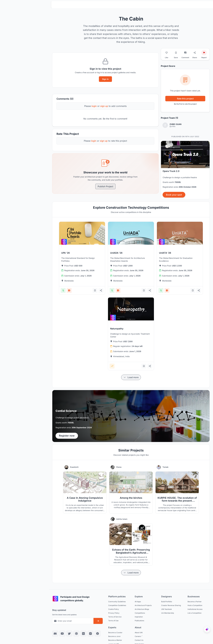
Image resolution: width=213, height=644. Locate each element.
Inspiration (139, 617)
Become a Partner (195, 602)
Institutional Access (195, 609)
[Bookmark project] (176, 53)
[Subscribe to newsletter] (98, 621)
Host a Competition (195, 605)
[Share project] (195, 53)
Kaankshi (74, 467)
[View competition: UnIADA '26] (131, 233)
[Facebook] (98, 634)
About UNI (139, 633)
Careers (138, 636)
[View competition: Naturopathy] (131, 309)
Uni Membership (168, 613)
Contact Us (139, 640)
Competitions (140, 613)
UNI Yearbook (167, 609)
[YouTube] (62, 634)
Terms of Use (113, 621)
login (94, 106)
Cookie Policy (114, 609)
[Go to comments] (185, 53)
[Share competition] (101, 290)
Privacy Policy (114, 613)
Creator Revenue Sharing (171, 605)
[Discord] (55, 634)
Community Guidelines (117, 602)
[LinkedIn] (83, 634)
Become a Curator (115, 633)
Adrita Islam (122, 519)
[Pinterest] (76, 634)
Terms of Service (115, 617)
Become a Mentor (115, 640)
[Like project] (167, 53)
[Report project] (204, 53)
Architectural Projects (143, 605)
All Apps (138, 602)
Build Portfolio (167, 602)
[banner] (185, 170)
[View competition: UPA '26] (82, 233)
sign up (104, 106)
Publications (139, 621)
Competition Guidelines (117, 605)
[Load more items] (131, 377)
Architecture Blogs (142, 609)
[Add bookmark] (95, 290)
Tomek (165, 467)
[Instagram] (90, 634)
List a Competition (195, 613)
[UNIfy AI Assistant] (207, 629)
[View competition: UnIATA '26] (180, 233)
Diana (119, 467)
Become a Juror (114, 636)
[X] (69, 634)
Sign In (105, 79)
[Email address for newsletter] (73, 621)
